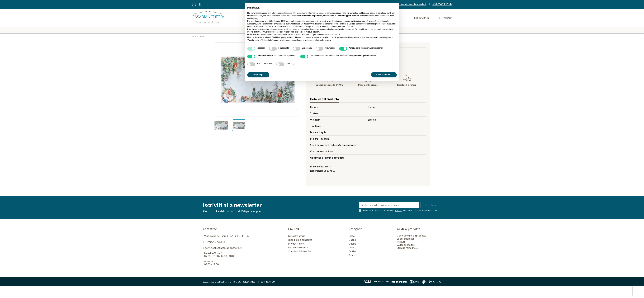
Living (352, 247)
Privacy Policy (296, 244)
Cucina (353, 244)
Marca (314, 166)
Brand (352, 255)
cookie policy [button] (253, 18)
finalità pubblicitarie (377, 24)
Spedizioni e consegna (300, 240)
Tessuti (401, 242)
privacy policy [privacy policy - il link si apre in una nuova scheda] (352, 13)
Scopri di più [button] (258, 75)
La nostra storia (297, 236)
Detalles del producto (324, 99)
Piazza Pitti (325, 166)
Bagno (352, 240)
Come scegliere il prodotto (412, 235)
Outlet (352, 251)
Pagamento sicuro (298, 247)
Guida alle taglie (406, 245)
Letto (352, 236)
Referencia (317, 171)
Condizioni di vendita (300, 251)
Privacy (398, 210)
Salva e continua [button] (384, 75)
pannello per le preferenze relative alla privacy (311, 40)
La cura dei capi (405, 239)
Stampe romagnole (407, 248)
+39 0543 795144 (215, 242)
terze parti (290, 21)
